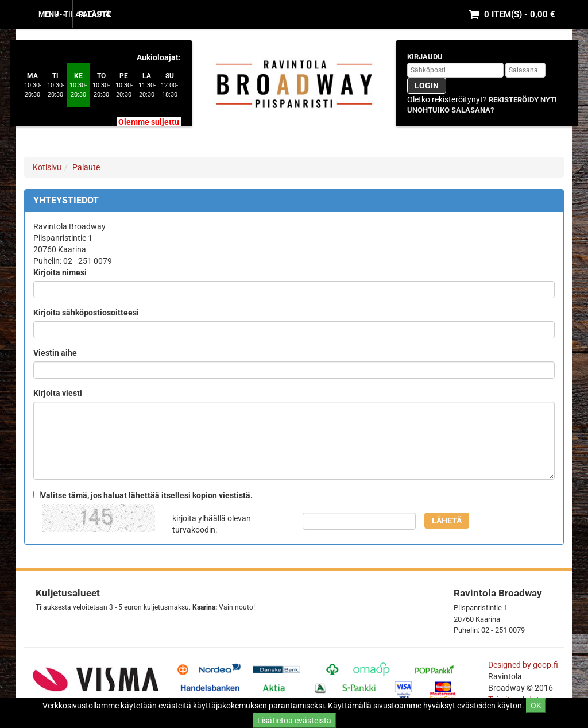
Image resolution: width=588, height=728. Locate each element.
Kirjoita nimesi (60, 272)
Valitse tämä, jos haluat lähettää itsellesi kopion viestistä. (147, 495)
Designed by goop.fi (523, 665)
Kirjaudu (425, 57)
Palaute (95, 14)
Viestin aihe (55, 353)
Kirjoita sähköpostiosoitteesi (86, 313)
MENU (53, 14)
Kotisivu (47, 167)
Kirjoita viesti (58, 393)
